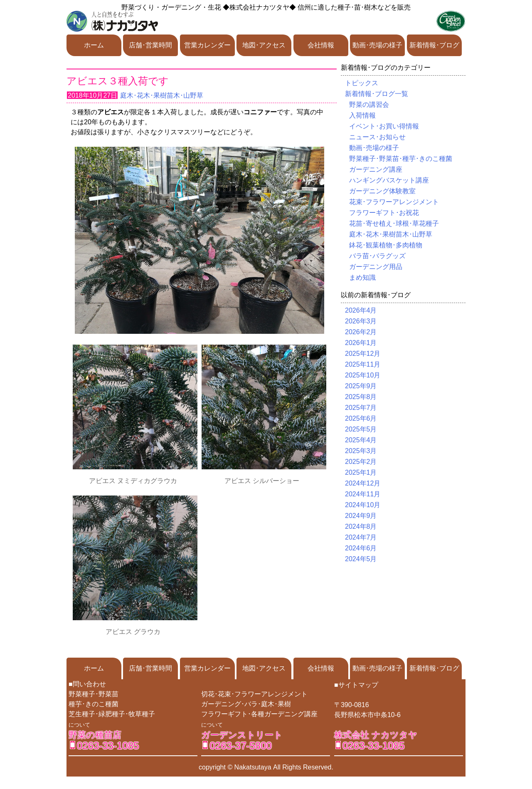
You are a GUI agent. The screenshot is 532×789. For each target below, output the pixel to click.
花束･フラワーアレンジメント (394, 202)
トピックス (362, 83)
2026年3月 (361, 321)
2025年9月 (361, 386)
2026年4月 (361, 310)
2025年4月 (361, 440)
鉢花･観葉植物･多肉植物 (386, 245)
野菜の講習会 (369, 105)
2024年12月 (363, 483)
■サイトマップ (356, 685)
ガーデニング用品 (376, 267)
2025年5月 (361, 429)
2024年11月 (363, 494)
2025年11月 (363, 364)
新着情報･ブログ (434, 45)
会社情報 (321, 45)
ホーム (94, 45)
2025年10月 (363, 375)
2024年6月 (361, 548)
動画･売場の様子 (377, 45)
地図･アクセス (264, 45)
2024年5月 (361, 559)
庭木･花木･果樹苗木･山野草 (162, 95)
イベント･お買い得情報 (384, 126)
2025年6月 (361, 418)
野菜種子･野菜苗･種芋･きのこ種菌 (401, 159)
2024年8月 (361, 526)
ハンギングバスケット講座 (389, 180)
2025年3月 (361, 451)
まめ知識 (362, 277)
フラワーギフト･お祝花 (384, 213)
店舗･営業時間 (150, 45)
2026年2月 (361, 332)
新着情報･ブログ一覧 (377, 94)
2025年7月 (361, 408)
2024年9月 (361, 516)
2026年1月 (361, 343)
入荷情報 (362, 115)
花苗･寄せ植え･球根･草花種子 (394, 223)
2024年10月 (363, 505)
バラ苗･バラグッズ (377, 256)
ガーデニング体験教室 (382, 191)
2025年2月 (361, 462)
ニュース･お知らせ (377, 137)
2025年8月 (361, 397)
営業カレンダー (207, 45)
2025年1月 (361, 472)
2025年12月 (363, 354)
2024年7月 (361, 537)
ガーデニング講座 (376, 169)
